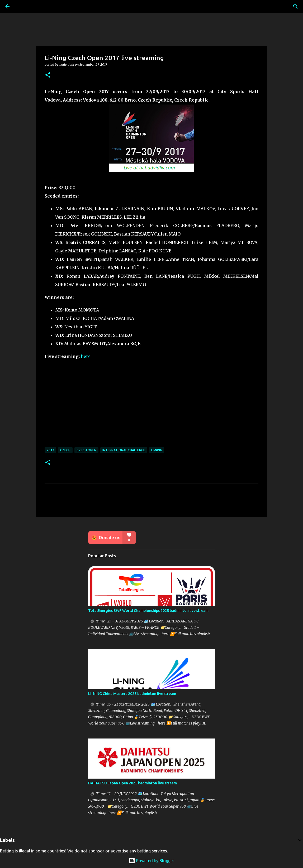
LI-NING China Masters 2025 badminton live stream (132, 694)
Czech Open (86, 450)
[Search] (296, 6)
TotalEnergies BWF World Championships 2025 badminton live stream (148, 611)
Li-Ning (157, 450)
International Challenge (124, 450)
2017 (50, 450)
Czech (65, 450)
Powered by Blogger (151, 861)
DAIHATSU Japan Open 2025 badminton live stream (132, 783)
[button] (48, 75)
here (86, 356)
